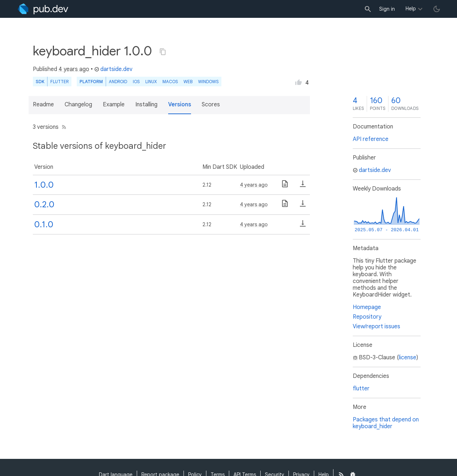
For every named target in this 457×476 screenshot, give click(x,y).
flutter (361, 389)
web (188, 82)
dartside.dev (113, 69)
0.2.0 (44, 204)
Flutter (59, 82)
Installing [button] (146, 105)
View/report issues (376, 326)
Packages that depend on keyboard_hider (386, 423)
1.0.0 (44, 185)
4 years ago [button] (74, 69)
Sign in (387, 9)
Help (411, 9)
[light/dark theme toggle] (437, 9)
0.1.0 (44, 224)
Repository (367, 317)
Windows (208, 82)
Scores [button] (211, 105)
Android (118, 82)
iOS (136, 82)
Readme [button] (43, 105)
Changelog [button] (78, 105)
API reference (371, 139)
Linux (151, 82)
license (408, 358)
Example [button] (114, 105)
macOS (170, 82)
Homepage (367, 307)
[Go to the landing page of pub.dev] (43, 9)
